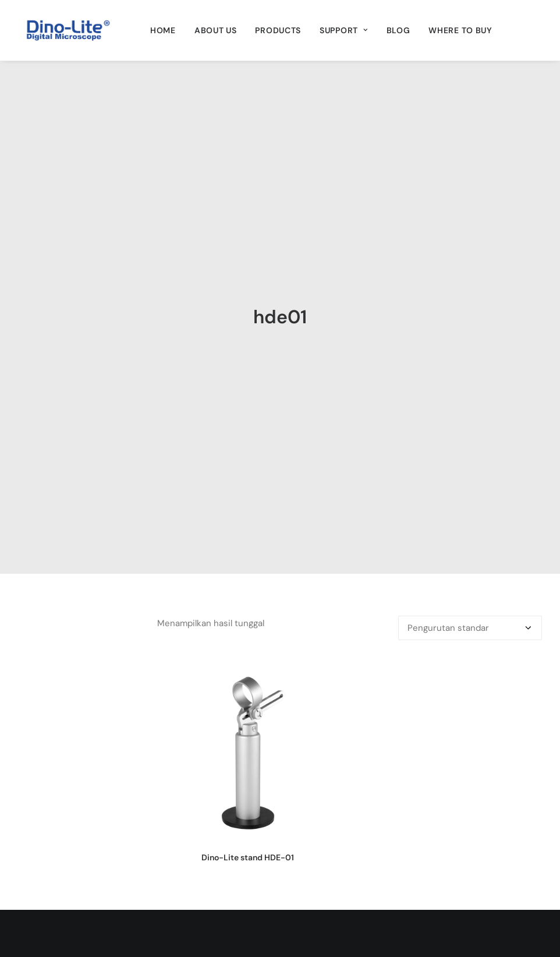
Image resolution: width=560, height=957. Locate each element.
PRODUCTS (278, 30)
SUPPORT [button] (343, 30)
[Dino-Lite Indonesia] (68, 30)
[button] (248, 564)
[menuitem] (163, 30)
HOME (163, 30)
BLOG (398, 30)
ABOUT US (216, 30)
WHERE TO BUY (460, 30)
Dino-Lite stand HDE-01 (248, 669)
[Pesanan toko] (470, 440)
